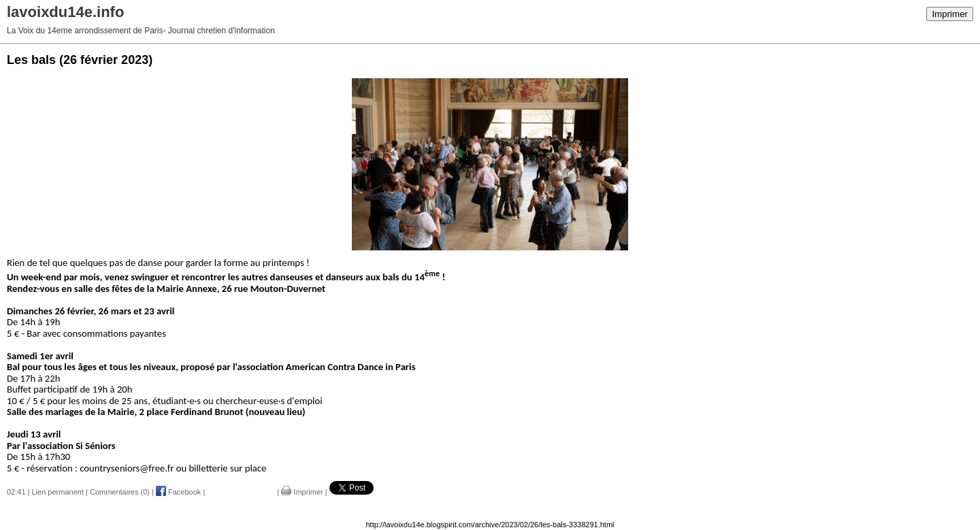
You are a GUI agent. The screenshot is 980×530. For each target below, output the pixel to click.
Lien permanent (58, 492)
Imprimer (950, 14)
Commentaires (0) (120, 492)
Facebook (178, 492)
